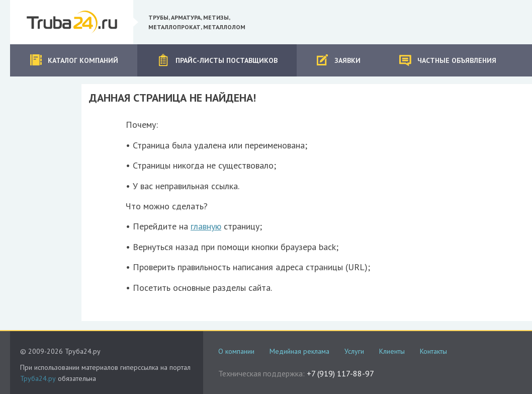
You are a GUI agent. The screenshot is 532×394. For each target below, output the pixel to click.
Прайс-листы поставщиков (217, 60)
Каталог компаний (74, 60)
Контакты (433, 351)
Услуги (354, 351)
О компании (236, 351)
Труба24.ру (38, 378)
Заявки (338, 60)
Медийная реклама (299, 351)
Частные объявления (448, 60)
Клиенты (392, 351)
